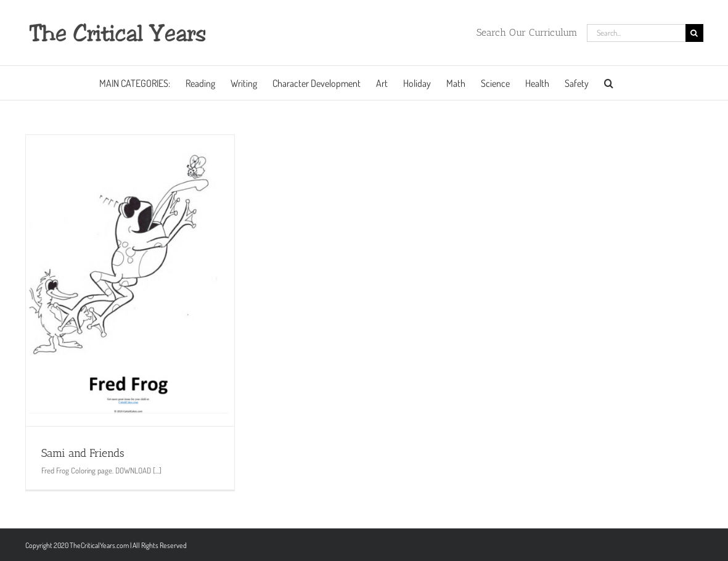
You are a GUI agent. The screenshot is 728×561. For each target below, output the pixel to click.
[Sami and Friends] (130, 280)
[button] (609, 83)
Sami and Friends (83, 453)
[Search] (694, 33)
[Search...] (636, 33)
